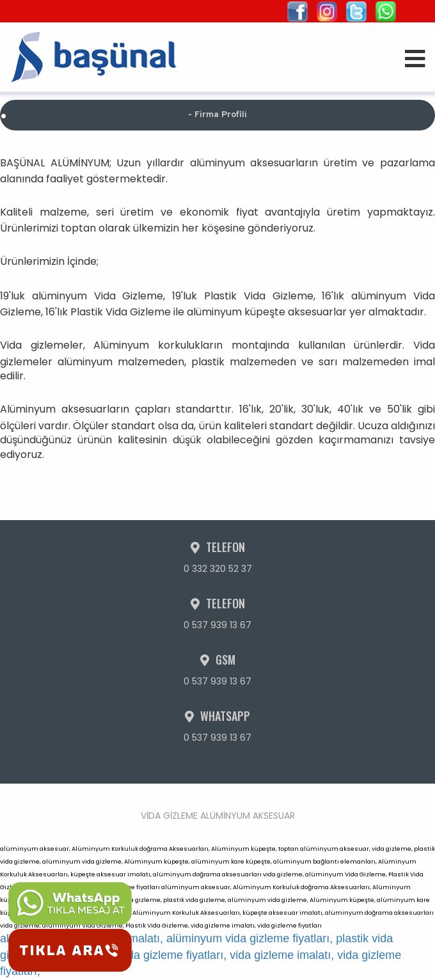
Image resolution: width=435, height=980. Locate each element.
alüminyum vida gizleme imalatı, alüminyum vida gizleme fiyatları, (166, 938)
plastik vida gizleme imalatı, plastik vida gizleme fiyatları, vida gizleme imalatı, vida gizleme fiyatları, (201, 955)
